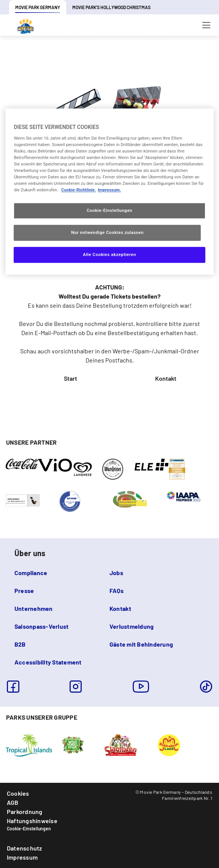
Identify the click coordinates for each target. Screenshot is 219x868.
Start (71, 378)
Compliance (31, 573)
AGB (13, 802)
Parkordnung (25, 812)
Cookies (18, 793)
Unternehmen (34, 608)
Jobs (116, 573)
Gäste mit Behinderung (141, 644)
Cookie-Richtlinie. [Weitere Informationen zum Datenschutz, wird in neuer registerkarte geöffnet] (79, 190)
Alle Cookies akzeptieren (109, 254)
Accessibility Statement (48, 662)
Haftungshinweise (32, 821)
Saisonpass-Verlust (41, 626)
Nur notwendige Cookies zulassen (107, 233)
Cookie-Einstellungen (29, 828)
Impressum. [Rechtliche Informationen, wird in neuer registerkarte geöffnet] (109, 190)
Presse (24, 591)
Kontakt (166, 378)
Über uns (30, 553)
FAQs (117, 591)
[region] (109, 192)
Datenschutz (25, 848)
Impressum (22, 857)
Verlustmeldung (132, 626)
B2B (20, 644)
